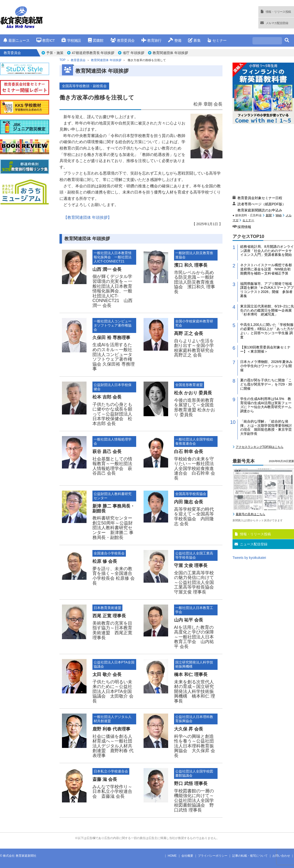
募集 (194, 40)
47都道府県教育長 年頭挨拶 (93, 53)
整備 (175, 40)
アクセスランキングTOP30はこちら (260, 447)
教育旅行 (151, 40)
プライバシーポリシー (213, 856)
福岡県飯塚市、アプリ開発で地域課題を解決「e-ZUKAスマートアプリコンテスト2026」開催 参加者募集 (267, 290)
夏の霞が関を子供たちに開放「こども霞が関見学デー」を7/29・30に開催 (266, 384)
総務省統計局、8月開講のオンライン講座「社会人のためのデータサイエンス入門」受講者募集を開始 (267, 251)
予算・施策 (55, 53)
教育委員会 (123, 40)
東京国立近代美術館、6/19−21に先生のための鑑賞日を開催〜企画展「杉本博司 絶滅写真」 (267, 310)
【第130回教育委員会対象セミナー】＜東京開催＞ (265, 349)
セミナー (217, 40)
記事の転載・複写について (250, 856)
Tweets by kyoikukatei (249, 558)
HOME (172, 856)
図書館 (96, 40)
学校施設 (71, 40)
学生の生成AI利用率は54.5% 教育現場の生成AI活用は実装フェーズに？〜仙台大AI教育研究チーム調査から (266, 405)
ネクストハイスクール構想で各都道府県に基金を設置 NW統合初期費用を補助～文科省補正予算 (266, 269)
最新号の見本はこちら (250, 514)
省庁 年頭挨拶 (133, 53)
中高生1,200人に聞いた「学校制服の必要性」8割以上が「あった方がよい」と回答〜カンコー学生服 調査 (267, 331)
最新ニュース (16, 40)
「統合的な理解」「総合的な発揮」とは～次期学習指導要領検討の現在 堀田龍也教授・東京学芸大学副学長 (266, 427)
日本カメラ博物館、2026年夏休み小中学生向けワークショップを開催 (266, 366)
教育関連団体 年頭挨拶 (170, 53)
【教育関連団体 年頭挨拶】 (88, 217)
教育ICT (46, 40)
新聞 (269, 215)
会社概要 (187, 856)
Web (279, 215)
